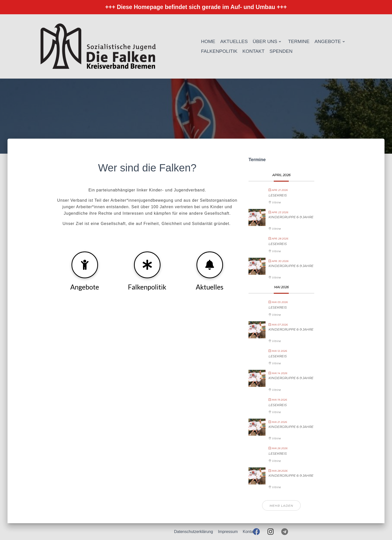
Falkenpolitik (147, 287)
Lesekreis (278, 195)
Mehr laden (281, 506)
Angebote (85, 287)
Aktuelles (210, 287)
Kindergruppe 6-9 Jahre (291, 217)
